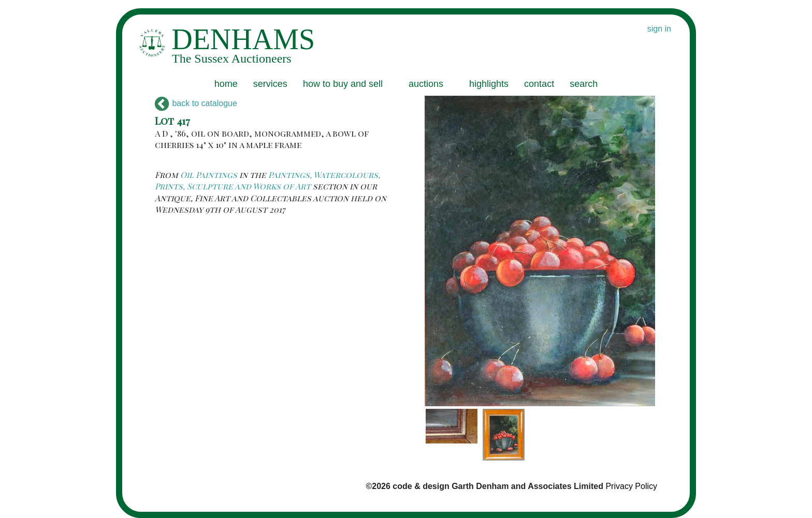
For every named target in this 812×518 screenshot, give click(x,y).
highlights (489, 84)
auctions (426, 84)
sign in (659, 29)
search (584, 84)
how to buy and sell (343, 84)
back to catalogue (196, 103)
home (226, 84)
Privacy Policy (631, 486)
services (270, 84)
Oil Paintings (209, 175)
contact (539, 84)
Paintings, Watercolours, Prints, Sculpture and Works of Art (267, 180)
